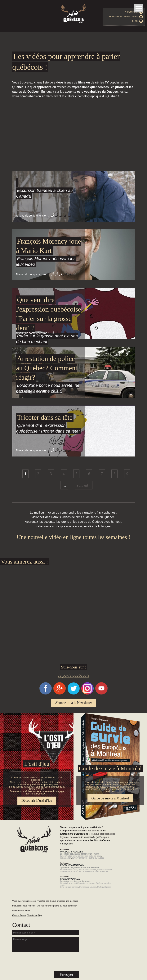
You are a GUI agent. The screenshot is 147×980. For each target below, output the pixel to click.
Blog (138, 21)
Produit (72, 852)
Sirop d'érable (66, 856)
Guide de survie (73, 715)
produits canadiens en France (86, 854)
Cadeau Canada (104, 887)
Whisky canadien (79, 858)
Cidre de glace (95, 856)
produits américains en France (86, 868)
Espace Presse (19, 915)
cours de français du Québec (89, 837)
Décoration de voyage (86, 883)
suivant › (84, 485)
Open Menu (139, 8)
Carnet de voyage (68, 883)
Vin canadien (66, 858)
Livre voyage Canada (69, 887)
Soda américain (102, 872)
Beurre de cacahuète (87, 870)
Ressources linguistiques (126, 17)
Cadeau (70, 879)
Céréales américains (69, 872)
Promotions (134, 12)
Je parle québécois (74, 675)
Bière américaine (105, 870)
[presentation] (46, 962)
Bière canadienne (80, 856)
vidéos (84, 840)
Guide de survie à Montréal (110, 768)
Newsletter (32, 915)
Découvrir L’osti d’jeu (37, 801)
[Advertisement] (73, 122)
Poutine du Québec (96, 858)
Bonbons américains (69, 870)
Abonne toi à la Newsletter (74, 703)
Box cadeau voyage (88, 887)
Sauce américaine (86, 872)
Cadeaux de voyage (82, 881)
